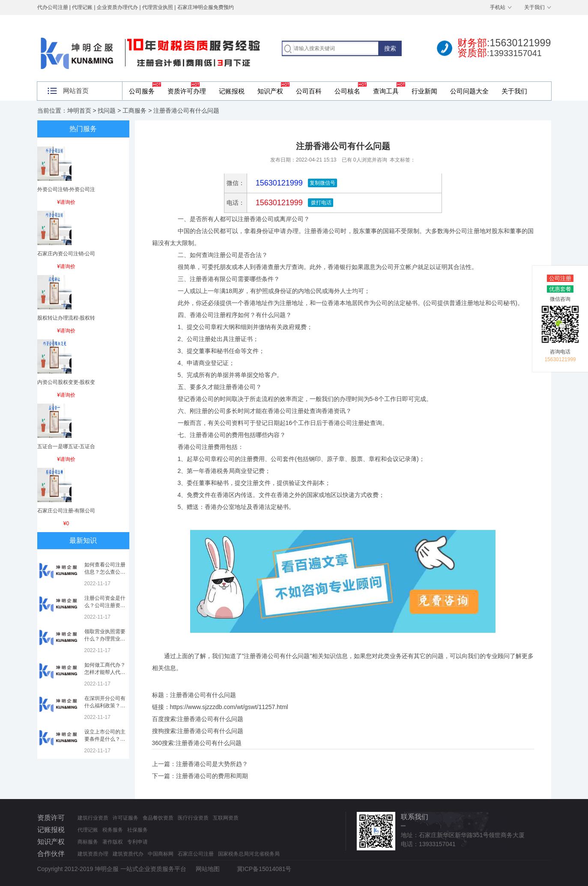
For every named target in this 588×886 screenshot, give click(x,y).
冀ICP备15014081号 (264, 869)
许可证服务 (125, 818)
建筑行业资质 (93, 818)
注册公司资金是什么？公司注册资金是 (105, 605)
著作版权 (113, 842)
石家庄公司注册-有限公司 (66, 511)
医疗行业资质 (193, 818)
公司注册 (560, 278)
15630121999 (278, 203)
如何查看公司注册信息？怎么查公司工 (105, 572)
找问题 (107, 111)
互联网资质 (226, 818)
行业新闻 (424, 91)
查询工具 (386, 91)
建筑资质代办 (128, 854)
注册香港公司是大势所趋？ (212, 764)
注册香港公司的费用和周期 (212, 776)
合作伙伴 (51, 854)
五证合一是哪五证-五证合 (66, 446)
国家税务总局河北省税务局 (249, 854)
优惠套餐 (560, 289)
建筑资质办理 (93, 854)
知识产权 (270, 91)
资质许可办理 (187, 91)
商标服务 (88, 842)
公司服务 (142, 91)
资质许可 (51, 818)
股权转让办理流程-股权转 (66, 318)
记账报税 (232, 91)
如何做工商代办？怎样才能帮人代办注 (105, 672)
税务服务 (113, 830)
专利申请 (137, 842)
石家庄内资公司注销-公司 (66, 254)
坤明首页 (79, 111)
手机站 (498, 7)
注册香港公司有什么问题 (210, 719)
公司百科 (309, 91)
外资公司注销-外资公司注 (66, 189)
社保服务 (137, 830)
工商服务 (134, 111)
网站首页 (76, 91)
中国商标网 (161, 854)
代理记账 (88, 830)
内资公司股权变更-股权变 (66, 382)
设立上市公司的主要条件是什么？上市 (105, 739)
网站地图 (208, 869)
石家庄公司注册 (196, 854)
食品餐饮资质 (158, 818)
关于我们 (534, 7)
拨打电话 (321, 203)
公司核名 (347, 91)
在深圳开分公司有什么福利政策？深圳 (105, 706)
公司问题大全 (469, 91)
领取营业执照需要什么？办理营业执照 (105, 639)
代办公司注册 (53, 7)
